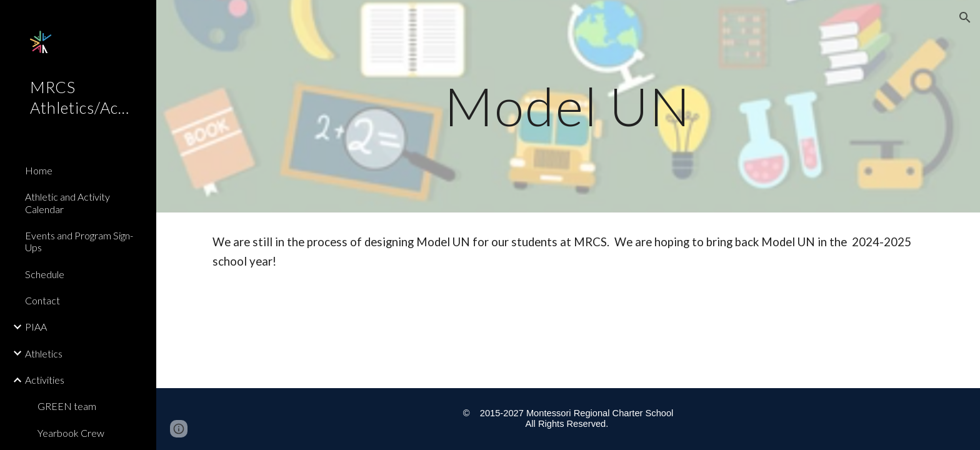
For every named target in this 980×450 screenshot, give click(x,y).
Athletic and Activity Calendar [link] (67, 202)
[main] (568, 106)
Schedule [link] (45, 274)
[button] (965, 17)
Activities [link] (45, 380)
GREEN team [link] (67, 406)
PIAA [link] (36, 327)
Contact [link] (42, 300)
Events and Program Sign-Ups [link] (79, 241)
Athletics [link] (44, 353)
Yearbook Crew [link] (71, 433)
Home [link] (39, 170)
